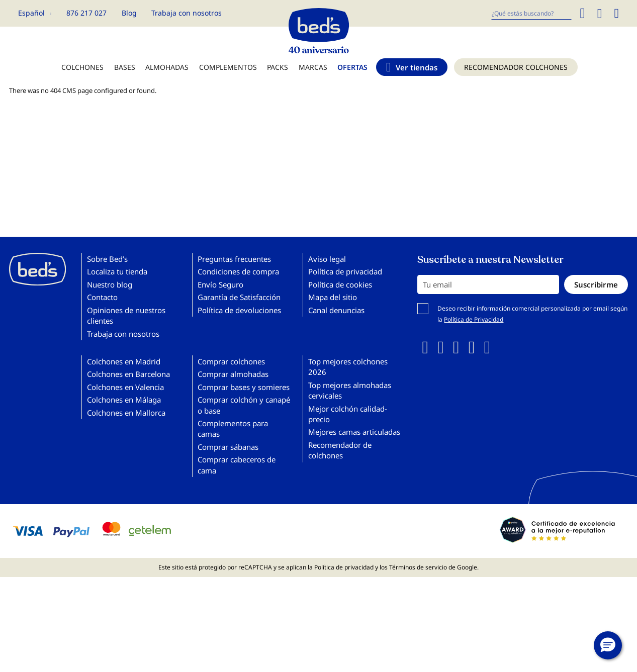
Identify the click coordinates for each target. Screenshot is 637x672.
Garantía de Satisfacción (239, 297)
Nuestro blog (110, 284)
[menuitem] (82, 72)
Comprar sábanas (228, 447)
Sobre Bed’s (107, 259)
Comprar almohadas (233, 374)
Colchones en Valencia (125, 387)
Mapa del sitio (333, 297)
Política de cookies (340, 284)
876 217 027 (86, 13)
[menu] (319, 72)
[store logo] (319, 28)
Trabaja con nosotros (187, 13)
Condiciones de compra (238, 271)
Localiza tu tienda (117, 271)
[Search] (582, 13)
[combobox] (531, 13)
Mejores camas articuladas (354, 432)
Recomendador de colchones (340, 450)
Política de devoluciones (239, 310)
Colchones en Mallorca (126, 413)
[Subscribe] (596, 284)
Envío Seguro (220, 284)
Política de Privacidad (474, 319)
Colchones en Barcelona (128, 374)
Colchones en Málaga (124, 400)
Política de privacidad (345, 271)
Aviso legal (327, 259)
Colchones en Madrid (124, 361)
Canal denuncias (336, 310)
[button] (35, 13)
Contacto (102, 297)
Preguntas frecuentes (234, 259)
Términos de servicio (418, 567)
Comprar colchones (231, 361)
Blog (129, 13)
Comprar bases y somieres (244, 387)
